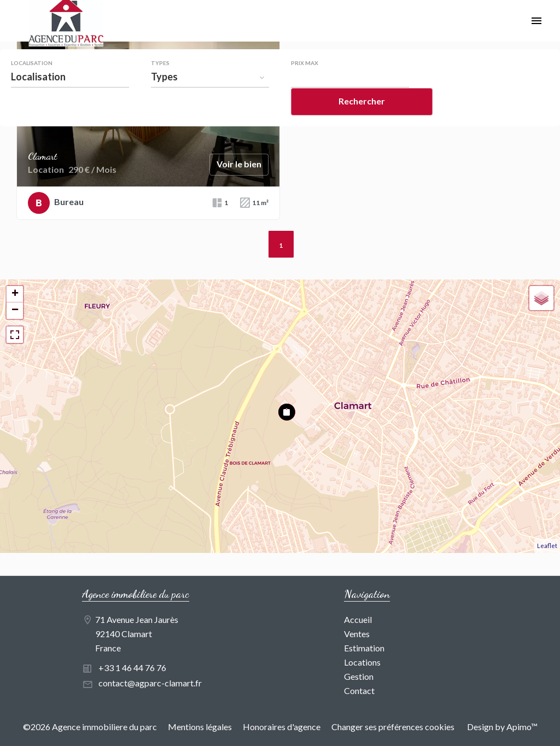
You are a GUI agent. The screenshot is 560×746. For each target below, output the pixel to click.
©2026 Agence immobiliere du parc (90, 727)
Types (160, 63)
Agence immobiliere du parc (136, 594)
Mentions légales (200, 727)
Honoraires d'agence (282, 727)
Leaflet (547, 546)
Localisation (32, 63)
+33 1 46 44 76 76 (132, 668)
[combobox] (70, 77)
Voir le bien (239, 164)
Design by (501, 727)
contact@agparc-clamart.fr (150, 683)
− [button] (15, 311)
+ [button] (15, 294)
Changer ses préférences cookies (393, 727)
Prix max (305, 63)
